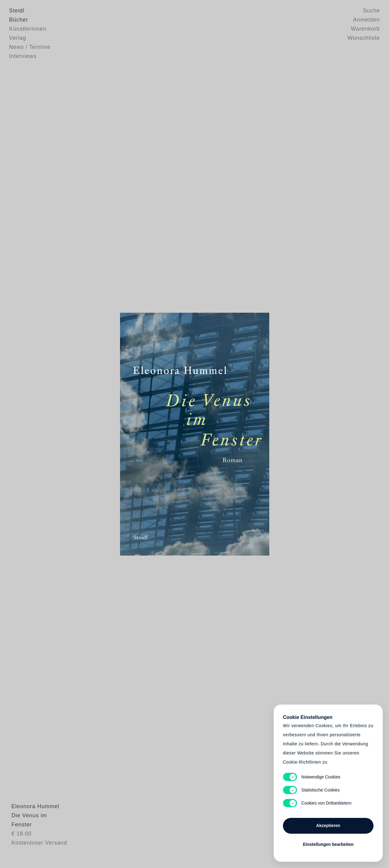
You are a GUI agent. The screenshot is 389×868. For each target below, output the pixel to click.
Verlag (18, 38)
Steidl (17, 11)
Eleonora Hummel (33, 827)
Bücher (19, 20)
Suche (371, 11)
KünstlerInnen (28, 29)
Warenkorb (365, 29)
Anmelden (367, 20)
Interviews (23, 56)
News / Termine (30, 47)
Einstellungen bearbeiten (328, 844)
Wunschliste (364, 38)
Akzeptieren (328, 825)
